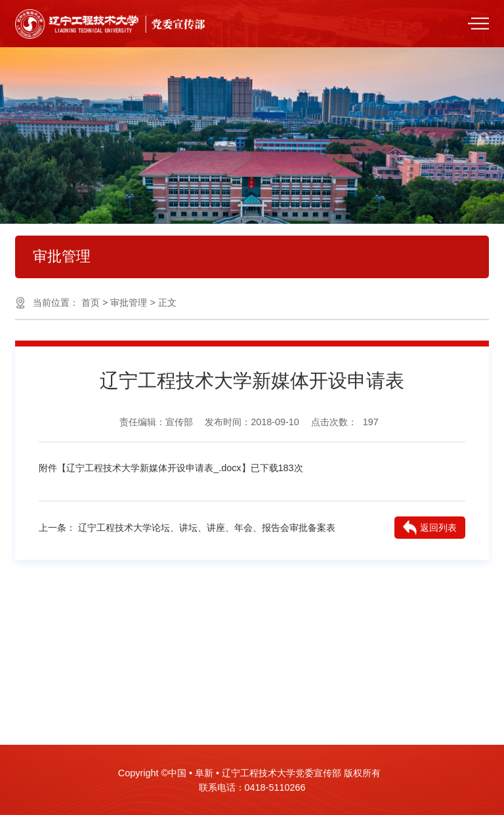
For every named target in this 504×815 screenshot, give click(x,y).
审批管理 (129, 303)
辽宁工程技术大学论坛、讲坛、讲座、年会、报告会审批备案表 (207, 528)
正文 (167, 303)
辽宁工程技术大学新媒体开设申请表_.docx (154, 468)
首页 (91, 303)
